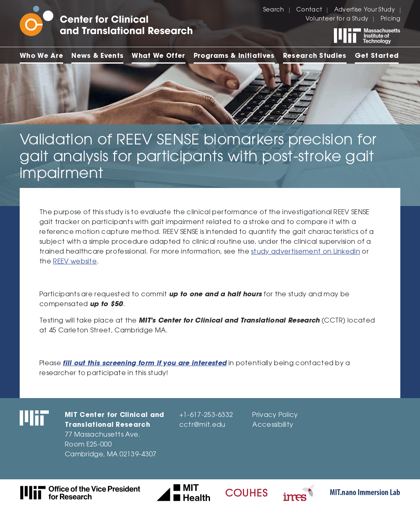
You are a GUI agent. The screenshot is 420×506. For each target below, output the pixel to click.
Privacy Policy (275, 415)
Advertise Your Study (365, 10)
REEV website (75, 262)
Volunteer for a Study (337, 19)
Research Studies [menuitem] (315, 56)
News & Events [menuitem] (97, 56)
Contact (309, 10)
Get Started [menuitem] (377, 56)
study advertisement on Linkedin (306, 252)
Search (274, 10)
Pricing (390, 19)
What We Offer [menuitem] (158, 56)
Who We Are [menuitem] (41, 56)
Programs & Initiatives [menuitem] (234, 56)
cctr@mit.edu (202, 425)
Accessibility (273, 425)
